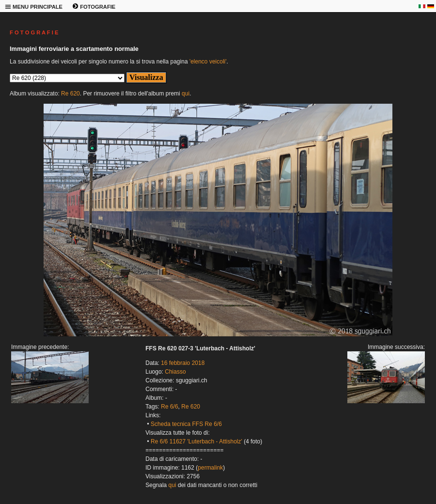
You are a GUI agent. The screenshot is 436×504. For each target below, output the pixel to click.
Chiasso (175, 372)
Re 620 (70, 94)
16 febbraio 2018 (183, 363)
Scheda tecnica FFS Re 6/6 (186, 424)
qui (186, 94)
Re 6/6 (169, 407)
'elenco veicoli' (208, 62)
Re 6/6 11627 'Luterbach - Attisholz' (196, 441)
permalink (210, 468)
